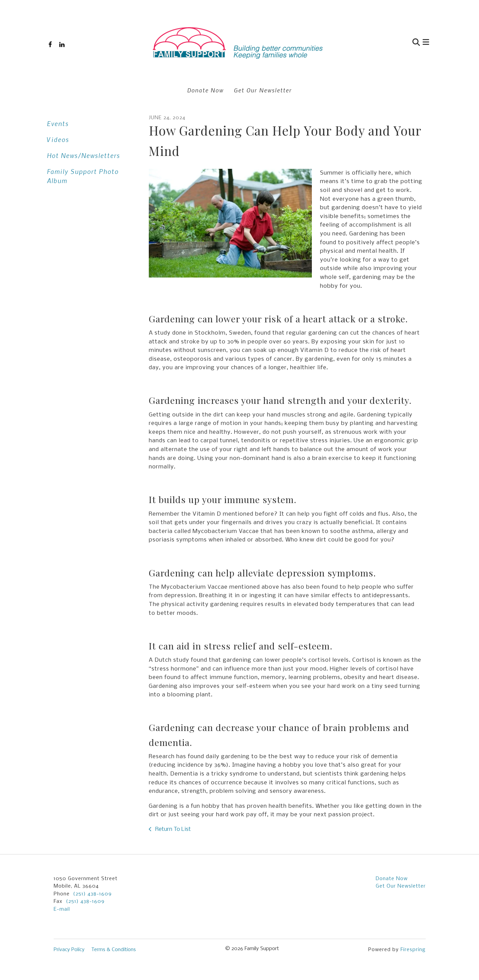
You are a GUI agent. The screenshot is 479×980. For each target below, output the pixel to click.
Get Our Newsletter (263, 90)
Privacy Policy (69, 950)
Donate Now (205, 90)
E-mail (62, 909)
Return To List (172, 829)
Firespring (413, 950)
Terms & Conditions (114, 950)
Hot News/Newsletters (83, 155)
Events (58, 123)
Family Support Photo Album (83, 176)
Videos (58, 139)
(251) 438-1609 (92, 894)
